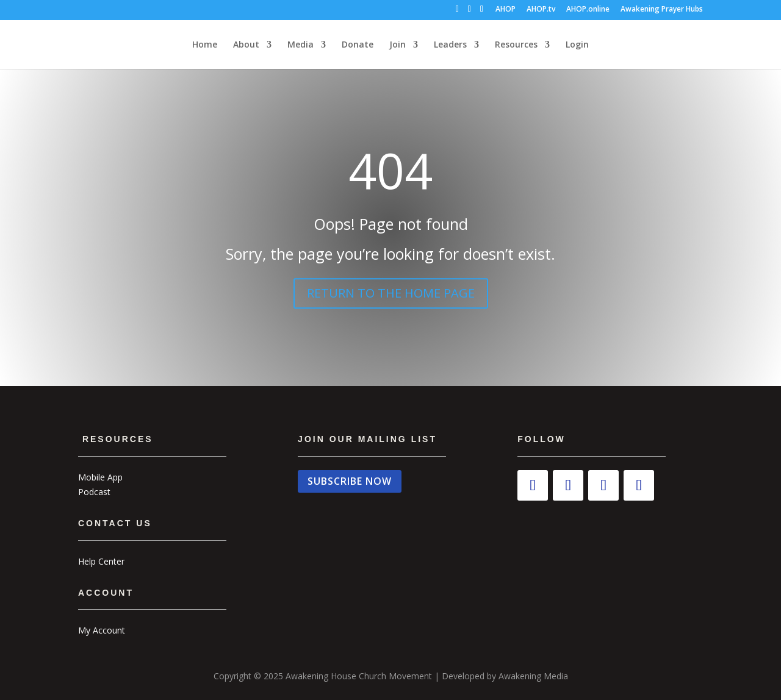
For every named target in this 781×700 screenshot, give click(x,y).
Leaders (450, 45)
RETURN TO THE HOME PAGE (391, 293)
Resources (516, 45)
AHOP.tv (541, 10)
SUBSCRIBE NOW (350, 481)
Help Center (101, 561)
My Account (102, 630)
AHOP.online (588, 10)
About (246, 45)
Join (398, 45)
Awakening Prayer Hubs (662, 10)
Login (577, 45)
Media (301, 45)
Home (205, 45)
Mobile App (100, 477)
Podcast (94, 492)
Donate (358, 45)
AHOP (506, 10)
